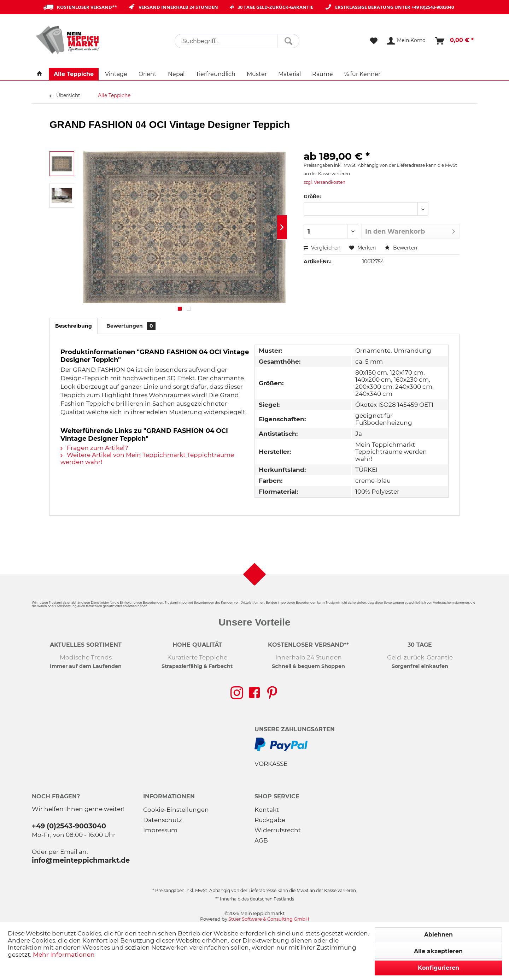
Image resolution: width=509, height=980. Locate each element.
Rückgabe (270, 820)
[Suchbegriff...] (237, 41)
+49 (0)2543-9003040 (433, 7)
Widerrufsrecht (278, 830)
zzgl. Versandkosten (324, 182)
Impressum (160, 830)
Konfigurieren (438, 968)
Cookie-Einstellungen (176, 810)
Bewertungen (131, 326)
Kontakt (267, 810)
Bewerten (401, 248)
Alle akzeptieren (438, 951)
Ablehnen (438, 935)
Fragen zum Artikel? (94, 448)
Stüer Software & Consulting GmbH (269, 919)
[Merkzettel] (374, 41)
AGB (261, 840)
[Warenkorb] (455, 41)
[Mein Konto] (407, 41)
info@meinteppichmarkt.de (81, 860)
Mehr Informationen (64, 955)
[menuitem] (237, 41)
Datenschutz (163, 820)
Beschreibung (74, 326)
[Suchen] (288, 41)
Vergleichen (322, 248)
